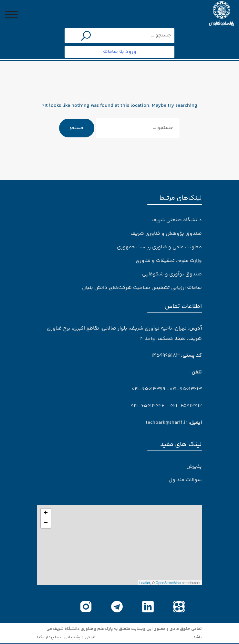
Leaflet (145, 583)
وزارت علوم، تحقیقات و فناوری (169, 261)
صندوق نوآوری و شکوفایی (172, 274)
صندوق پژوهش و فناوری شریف (166, 234)
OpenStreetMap (168, 583)
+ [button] (46, 513)
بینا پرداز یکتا (49, 637)
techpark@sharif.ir (166, 423)
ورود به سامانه (120, 52)
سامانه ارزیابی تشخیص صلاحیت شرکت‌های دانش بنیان (142, 288)
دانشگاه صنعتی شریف (177, 220)
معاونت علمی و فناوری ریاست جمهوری (159, 247)
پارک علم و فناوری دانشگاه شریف (83, 629)
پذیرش (194, 466)
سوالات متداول (185, 480)
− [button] (46, 523)
